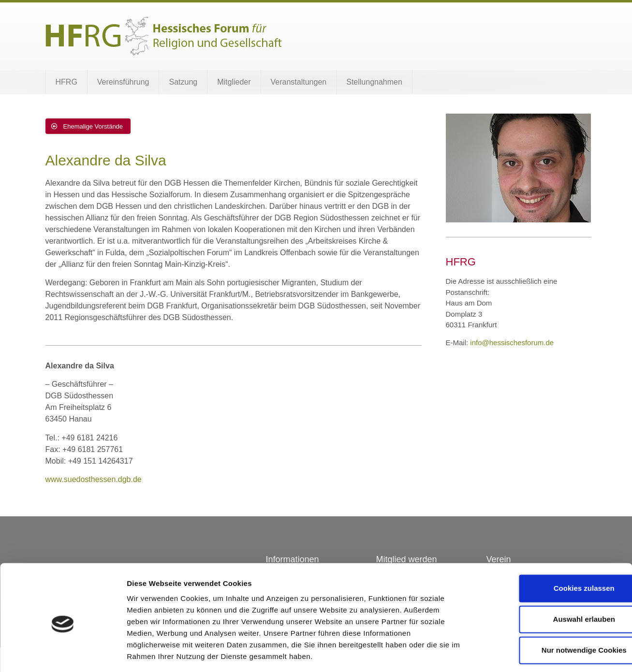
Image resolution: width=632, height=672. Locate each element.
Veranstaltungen (299, 82)
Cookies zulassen (551, 546)
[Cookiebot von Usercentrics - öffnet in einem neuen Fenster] (63, 653)
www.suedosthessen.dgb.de (94, 479)
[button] (88, 126)
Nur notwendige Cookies (551, 607)
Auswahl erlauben (551, 577)
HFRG (66, 82)
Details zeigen (514, 653)
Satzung (183, 82)
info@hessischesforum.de (512, 343)
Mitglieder (234, 82)
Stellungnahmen (374, 82)
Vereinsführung (123, 82)
